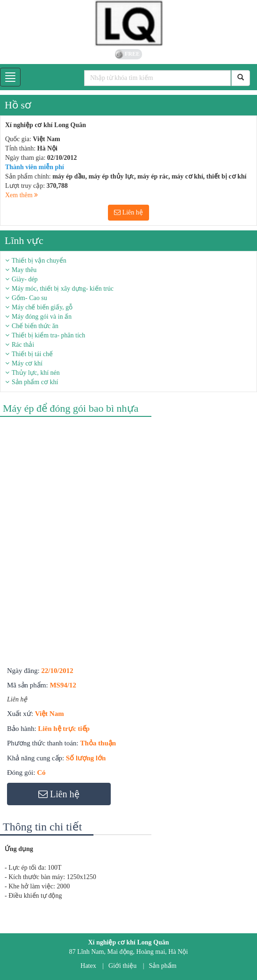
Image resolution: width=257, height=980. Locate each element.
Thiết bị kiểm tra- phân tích (48, 335)
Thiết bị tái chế (32, 354)
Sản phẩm (163, 966)
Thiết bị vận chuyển (39, 261)
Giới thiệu (122, 966)
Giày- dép (25, 279)
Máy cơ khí (27, 363)
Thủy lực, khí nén (36, 373)
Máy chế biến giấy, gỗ (42, 307)
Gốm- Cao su (29, 298)
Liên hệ (128, 212)
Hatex (88, 966)
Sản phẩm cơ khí (35, 382)
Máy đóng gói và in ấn (42, 317)
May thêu (24, 270)
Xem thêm (21, 195)
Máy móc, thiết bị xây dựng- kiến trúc (63, 289)
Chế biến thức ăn (35, 326)
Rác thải (23, 345)
